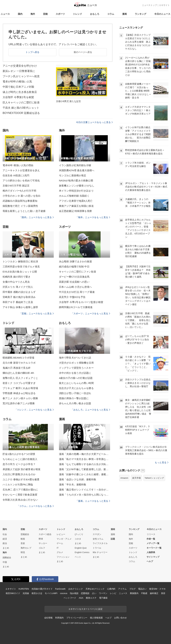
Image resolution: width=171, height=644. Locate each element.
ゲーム (60, 543)
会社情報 (48, 618)
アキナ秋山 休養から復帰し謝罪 (20, 307)
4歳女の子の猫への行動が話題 (76, 378)
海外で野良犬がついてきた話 (75, 358)
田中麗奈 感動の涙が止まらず (19, 292)
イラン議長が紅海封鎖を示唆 (75, 165)
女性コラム (98, 539)
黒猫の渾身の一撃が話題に (74, 398)
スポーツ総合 (45, 534)
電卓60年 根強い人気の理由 (18, 165)
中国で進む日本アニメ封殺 (18, 87)
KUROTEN (24, 589)
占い (94, 593)
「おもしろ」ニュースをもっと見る (91, 410)
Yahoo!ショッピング (154, 478)
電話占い (142, 589)
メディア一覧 (153, 543)
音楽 (23, 543)
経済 (5, 539)
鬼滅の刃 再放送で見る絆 (17, 368)
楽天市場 (136, 478)
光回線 (26, 593)
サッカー (43, 543)
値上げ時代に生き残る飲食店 (20, 92)
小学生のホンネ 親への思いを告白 (22, 196)
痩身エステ (91, 598)
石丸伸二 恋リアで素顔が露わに (20, 490)
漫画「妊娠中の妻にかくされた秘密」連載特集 (85, 474)
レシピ (113, 593)
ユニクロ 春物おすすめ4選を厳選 (21, 479)
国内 (20, 14)
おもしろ (95, 14)
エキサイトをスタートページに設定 (85, 609)
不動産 (144, 593)
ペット (78, 557)
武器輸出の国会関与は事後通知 (20, 201)
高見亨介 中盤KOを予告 (72, 297)
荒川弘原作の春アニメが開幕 (19, 403)
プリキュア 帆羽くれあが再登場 (20, 388)
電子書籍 (103, 598)
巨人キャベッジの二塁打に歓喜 (21, 102)
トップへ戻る (33, 52)
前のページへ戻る (83, 52)
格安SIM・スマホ (157, 589)
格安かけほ (37, 593)
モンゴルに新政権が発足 (73, 175)
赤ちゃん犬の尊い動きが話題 (75, 403)
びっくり (79, 534)
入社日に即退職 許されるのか (19, 474)
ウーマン (103, 593)
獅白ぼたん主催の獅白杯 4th (18, 373)
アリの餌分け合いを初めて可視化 (21, 181)
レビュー (61, 534)
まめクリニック (76, 589)
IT (58, 548)
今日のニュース (162, 14)
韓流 (23, 552)
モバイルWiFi (51, 593)
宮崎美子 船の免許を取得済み (19, 297)
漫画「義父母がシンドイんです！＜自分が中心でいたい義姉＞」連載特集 (85, 490)
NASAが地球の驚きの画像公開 (76, 181)
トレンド (77, 14)
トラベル (97, 548)
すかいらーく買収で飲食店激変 (20, 495)
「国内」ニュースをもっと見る (37, 217)
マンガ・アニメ (64, 539)
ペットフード (70, 598)
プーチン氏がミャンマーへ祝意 (21, 76)
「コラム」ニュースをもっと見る (35, 506)
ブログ (132, 589)
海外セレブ (26, 548)
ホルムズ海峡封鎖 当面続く (74, 196)
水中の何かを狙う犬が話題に (75, 373)
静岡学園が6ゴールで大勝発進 (76, 307)
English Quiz (81, 548)
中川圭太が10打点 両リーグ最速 (77, 292)
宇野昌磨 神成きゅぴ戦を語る (19, 393)
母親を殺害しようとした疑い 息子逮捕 (24, 211)
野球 (41, 539)
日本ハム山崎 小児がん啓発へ (75, 287)
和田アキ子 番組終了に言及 (18, 302)
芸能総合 (25, 534)
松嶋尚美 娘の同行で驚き (17, 277)
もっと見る (162, 462)
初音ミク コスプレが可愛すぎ (19, 383)
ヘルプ (150, 561)
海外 (33, 14)
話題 (113, 539)
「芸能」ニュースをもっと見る (37, 313)
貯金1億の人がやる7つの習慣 (19, 454)
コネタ (78, 539)
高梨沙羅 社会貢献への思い (74, 282)
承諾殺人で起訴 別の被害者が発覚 (22, 469)
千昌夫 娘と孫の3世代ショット (21, 108)
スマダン (97, 534)
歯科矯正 (154, 593)
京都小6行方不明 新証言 (16, 186)
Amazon (124, 478)
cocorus (64, 593)
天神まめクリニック (95, 589)
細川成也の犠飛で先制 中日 (74, 267)
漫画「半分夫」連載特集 (73, 484)
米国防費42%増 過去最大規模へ (77, 170)
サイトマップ (153, 557)
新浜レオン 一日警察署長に (19, 71)
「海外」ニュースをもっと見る (93, 217)
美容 (163, 593)
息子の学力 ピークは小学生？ (19, 464)
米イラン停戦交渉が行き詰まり (76, 191)
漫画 (124, 14)
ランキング (141, 14)
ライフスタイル (100, 543)
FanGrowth (60, 589)
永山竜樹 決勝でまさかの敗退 (75, 261)
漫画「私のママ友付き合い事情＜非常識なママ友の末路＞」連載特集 (85, 459)
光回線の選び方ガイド (42, 589)
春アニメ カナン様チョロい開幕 (20, 398)
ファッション (63, 557)
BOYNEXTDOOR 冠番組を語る (21, 113)
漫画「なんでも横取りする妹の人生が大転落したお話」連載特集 (85, 464)
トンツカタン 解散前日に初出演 (20, 261)
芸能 (45, 14)
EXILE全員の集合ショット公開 (20, 272)
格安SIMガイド (13, 593)
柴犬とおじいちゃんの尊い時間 (76, 383)
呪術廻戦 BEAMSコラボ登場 (18, 358)
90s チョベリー (100, 552)
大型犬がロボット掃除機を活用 (76, 363)
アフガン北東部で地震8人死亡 (76, 201)
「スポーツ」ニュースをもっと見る (91, 313)
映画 (23, 539)
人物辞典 (151, 552)
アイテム (122, 589)
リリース (151, 534)
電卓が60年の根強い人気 (17, 82)
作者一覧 (151, 539)
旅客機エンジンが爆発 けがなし (77, 186)
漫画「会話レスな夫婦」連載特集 (78, 479)
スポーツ (60, 14)
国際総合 (7, 558)
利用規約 (59, 618)
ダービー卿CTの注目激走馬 (74, 277)
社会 (5, 534)
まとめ (6, 548)
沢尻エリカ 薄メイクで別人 (18, 287)
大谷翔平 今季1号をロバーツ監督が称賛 (81, 302)
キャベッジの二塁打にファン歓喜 (78, 272)
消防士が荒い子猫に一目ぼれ (75, 393)
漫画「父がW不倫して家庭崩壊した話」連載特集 (85, 469)
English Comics (82, 552)
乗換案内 (134, 593)
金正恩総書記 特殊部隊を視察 (75, 211)
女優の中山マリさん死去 (16, 282)
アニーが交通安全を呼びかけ (20, 66)
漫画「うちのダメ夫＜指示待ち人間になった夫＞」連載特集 (85, 495)
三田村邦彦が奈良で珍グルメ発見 (21, 267)
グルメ (60, 552)
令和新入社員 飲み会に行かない (20, 500)
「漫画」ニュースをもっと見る (93, 501)
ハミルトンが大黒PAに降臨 (18, 484)
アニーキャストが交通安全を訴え (21, 170)
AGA (81, 598)
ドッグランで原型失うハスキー (76, 368)
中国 (5, 562)
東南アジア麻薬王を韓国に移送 (76, 206)
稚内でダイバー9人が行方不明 (19, 191)
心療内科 (111, 589)
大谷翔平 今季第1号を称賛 (18, 97)
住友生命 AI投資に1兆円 (16, 175)
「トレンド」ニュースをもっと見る (34, 410)
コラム (111, 14)
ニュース (5, 14)
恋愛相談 (85, 593)
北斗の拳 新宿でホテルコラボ (19, 363)
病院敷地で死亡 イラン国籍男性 (20, 206)
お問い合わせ (120, 618)
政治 (5, 543)
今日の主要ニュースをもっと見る (94, 122)
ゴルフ (42, 548)
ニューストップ (149, 5)
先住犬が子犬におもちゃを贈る (76, 388)
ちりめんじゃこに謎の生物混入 (20, 459)
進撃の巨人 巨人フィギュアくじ (20, 378)
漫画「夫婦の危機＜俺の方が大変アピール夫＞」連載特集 (85, 454)
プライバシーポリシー (77, 618)
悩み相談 (74, 593)
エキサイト (164, 5)
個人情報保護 (96, 618)
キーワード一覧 (154, 548)
